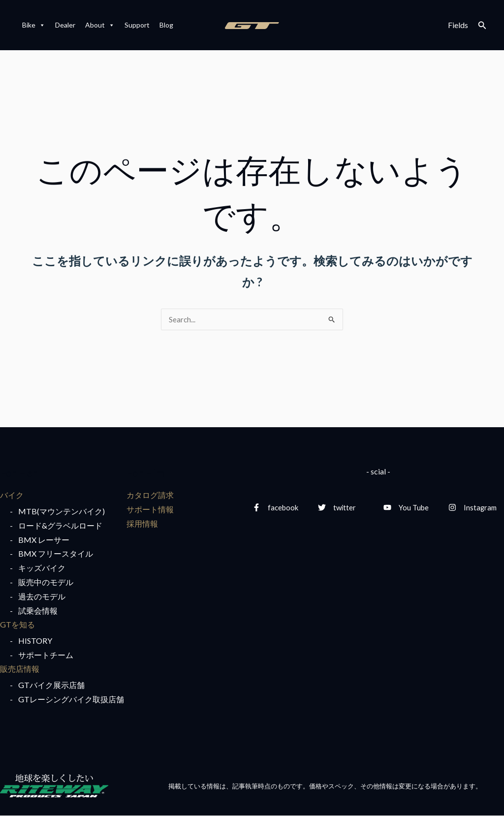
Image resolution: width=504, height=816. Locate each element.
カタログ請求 (150, 495)
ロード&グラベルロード (60, 526)
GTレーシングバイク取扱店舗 (71, 700)
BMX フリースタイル (56, 554)
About (100, 25)
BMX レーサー (44, 540)
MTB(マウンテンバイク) (62, 512)
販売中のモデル (46, 582)
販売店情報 (20, 670)
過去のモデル (42, 597)
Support (137, 25)
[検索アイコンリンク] (482, 25)
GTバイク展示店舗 (51, 686)
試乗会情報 (38, 611)
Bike (34, 25)
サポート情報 (150, 510)
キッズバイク (42, 568)
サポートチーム (46, 655)
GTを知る (17, 625)
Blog (166, 25)
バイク (12, 495)
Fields (458, 25)
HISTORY (35, 641)
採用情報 (142, 524)
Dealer (65, 25)
